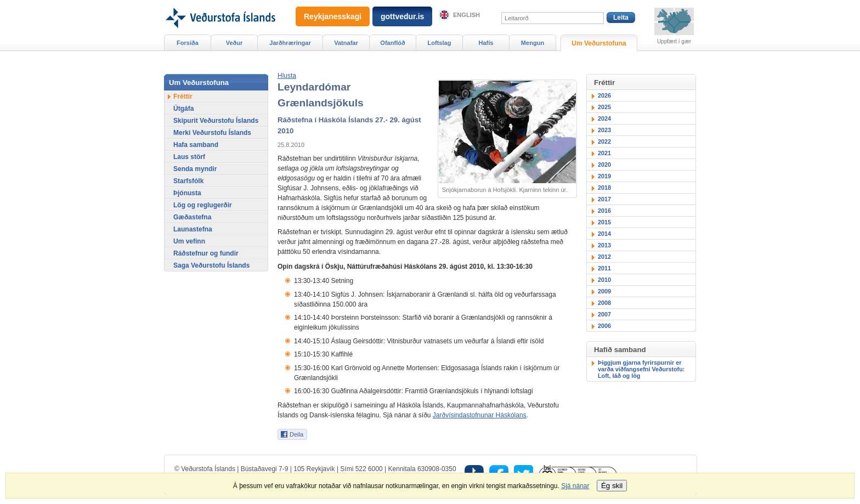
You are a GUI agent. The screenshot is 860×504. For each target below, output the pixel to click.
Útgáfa (183, 109)
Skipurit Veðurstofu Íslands (216, 121)
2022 (604, 141)
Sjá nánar (575, 486)
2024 (604, 118)
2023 (604, 130)
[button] (287, 76)
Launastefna (193, 229)
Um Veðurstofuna (599, 43)
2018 (604, 188)
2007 (604, 314)
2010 (604, 280)
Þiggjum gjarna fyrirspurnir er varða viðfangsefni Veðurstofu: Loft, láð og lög (641, 369)
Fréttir (183, 97)
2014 (604, 234)
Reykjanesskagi (333, 16)
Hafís (486, 43)
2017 (604, 199)
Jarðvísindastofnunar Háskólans (480, 415)
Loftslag (440, 43)
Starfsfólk (188, 181)
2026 (604, 95)
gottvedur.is (402, 16)
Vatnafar (346, 43)
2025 (604, 107)
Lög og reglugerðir (203, 205)
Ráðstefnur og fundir (206, 253)
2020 (604, 165)
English (466, 15)
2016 (604, 211)
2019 (604, 176)
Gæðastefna (192, 217)
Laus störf (189, 157)
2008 (604, 303)
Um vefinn (189, 241)
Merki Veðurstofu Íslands (212, 133)
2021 (604, 153)
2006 (604, 326)
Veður (234, 43)
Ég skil (612, 486)
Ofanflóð (392, 43)
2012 (604, 257)
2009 (604, 291)
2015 (604, 222)
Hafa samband (196, 145)
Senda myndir (195, 169)
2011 (604, 268)
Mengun (533, 43)
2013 (604, 245)
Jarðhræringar (290, 43)
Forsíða (188, 43)
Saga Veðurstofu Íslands (211, 265)
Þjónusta (187, 193)
